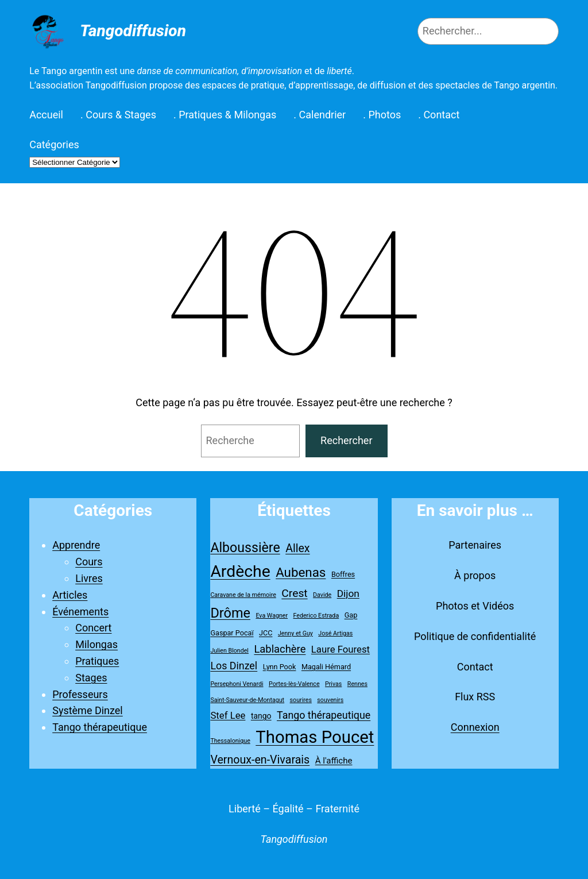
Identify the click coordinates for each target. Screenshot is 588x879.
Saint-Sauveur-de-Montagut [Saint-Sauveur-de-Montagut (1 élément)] (247, 700)
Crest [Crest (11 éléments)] (294, 593)
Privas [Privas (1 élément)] (333, 684)
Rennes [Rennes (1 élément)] (357, 684)
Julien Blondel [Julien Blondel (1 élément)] (229, 651)
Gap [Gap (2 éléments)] (351, 615)
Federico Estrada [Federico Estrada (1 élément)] (316, 616)
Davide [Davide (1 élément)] (322, 595)
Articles (70, 595)
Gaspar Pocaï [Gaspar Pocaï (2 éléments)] (232, 633)
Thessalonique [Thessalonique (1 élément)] (230, 741)
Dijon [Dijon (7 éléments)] (348, 593)
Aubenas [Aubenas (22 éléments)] (301, 572)
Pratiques (97, 661)
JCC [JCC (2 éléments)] (266, 633)
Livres (89, 578)
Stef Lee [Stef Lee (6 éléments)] (228, 715)
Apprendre (76, 545)
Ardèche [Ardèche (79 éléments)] (240, 571)
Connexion (475, 727)
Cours (89, 562)
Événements (80, 612)
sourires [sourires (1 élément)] (301, 700)
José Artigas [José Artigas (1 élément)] (335, 633)
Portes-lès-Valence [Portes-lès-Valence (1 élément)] (294, 684)
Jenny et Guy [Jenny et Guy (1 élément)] (295, 633)
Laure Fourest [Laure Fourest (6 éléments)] (341, 649)
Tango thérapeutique (100, 727)
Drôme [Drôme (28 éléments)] (230, 613)
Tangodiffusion (133, 31)
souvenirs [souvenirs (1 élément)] (330, 700)
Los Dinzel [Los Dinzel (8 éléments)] (234, 666)
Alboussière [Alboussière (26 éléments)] (245, 548)
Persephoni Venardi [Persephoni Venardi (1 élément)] (237, 684)
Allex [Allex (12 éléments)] (297, 548)
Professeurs (80, 694)
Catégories (54, 144)
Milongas (96, 644)
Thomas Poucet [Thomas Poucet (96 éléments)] (315, 737)
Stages (91, 678)
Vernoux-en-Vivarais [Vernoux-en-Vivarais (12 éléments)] (260, 760)
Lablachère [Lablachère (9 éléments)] (280, 649)
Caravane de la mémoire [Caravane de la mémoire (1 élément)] (243, 595)
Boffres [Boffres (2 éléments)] (343, 574)
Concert (93, 628)
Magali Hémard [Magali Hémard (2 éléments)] (326, 667)
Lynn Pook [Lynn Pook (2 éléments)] (280, 667)
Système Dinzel (88, 710)
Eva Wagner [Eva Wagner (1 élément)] (272, 616)
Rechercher (346, 440)
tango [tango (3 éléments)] (261, 716)
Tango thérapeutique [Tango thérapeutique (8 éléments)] (324, 715)
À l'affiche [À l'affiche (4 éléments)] (334, 761)
